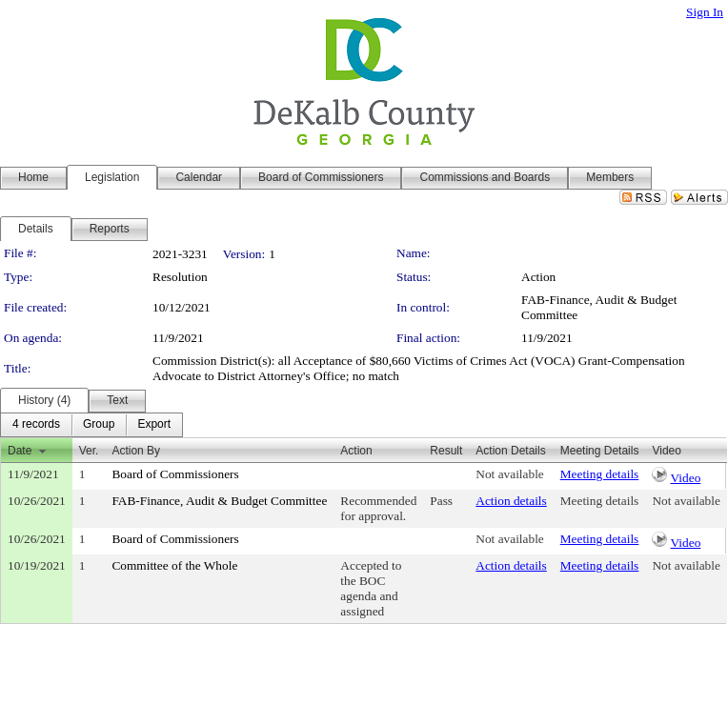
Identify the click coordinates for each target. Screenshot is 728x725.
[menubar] (91, 425)
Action (356, 451)
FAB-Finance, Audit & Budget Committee (219, 501)
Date (20, 451)
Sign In (705, 12)
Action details (511, 501)
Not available (509, 474)
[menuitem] (36, 425)
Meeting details (600, 474)
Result (446, 451)
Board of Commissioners (175, 474)
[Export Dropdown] (154, 425)
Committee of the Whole (174, 565)
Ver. (89, 451)
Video (686, 478)
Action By (136, 451)
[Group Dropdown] (99, 425)
